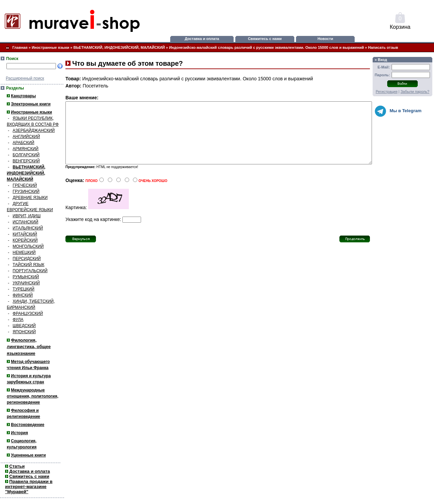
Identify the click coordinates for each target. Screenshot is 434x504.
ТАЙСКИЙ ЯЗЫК (28, 265)
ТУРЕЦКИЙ (23, 289)
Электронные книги (31, 104)
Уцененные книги (28, 455)
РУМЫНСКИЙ (26, 277)
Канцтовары (23, 96)
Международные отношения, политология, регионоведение (33, 396)
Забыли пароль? (415, 92)
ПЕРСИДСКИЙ (27, 259)
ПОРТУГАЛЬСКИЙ (30, 271)
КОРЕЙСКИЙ (25, 240)
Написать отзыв (383, 47)
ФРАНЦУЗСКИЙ (28, 314)
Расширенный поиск (25, 78)
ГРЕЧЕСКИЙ (25, 185)
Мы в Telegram (398, 111)
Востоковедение (27, 425)
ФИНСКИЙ (23, 295)
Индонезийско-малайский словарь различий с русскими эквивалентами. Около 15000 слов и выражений (266, 47)
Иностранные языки (50, 47)
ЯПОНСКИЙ (24, 332)
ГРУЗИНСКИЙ (26, 191)
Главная (20, 47)
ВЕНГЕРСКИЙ (26, 161)
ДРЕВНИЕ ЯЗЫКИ (30, 198)
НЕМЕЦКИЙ (24, 253)
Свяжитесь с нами (265, 39)
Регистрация (387, 92)
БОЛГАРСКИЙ (26, 155)
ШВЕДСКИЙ (24, 326)
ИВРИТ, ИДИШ (26, 216)
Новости (325, 39)
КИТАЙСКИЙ (25, 234)
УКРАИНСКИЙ (26, 283)
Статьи (17, 466)
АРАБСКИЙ (23, 143)
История (19, 433)
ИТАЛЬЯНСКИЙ (28, 228)
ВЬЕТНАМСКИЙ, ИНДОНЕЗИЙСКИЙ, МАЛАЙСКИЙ (119, 47)
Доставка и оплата (202, 39)
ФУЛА (18, 320)
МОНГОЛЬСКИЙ (28, 246)
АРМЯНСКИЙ (25, 149)
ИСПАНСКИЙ (25, 222)
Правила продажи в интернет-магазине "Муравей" (29, 487)
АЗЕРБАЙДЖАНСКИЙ (34, 130)
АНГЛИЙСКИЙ (26, 137)
